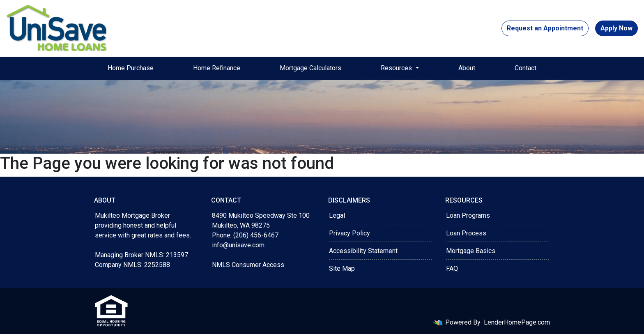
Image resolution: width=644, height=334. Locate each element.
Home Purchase (131, 68)
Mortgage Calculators (310, 68)
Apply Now (616, 28)
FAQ (452, 268)
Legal (337, 215)
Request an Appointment (545, 28)
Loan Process (466, 233)
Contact (526, 68)
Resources (397, 68)
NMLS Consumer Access (248, 265)
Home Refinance (217, 68)
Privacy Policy (350, 233)
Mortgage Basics (471, 251)
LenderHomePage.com (517, 322)
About (467, 68)
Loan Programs (468, 215)
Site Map (342, 268)
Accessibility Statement (363, 251)
